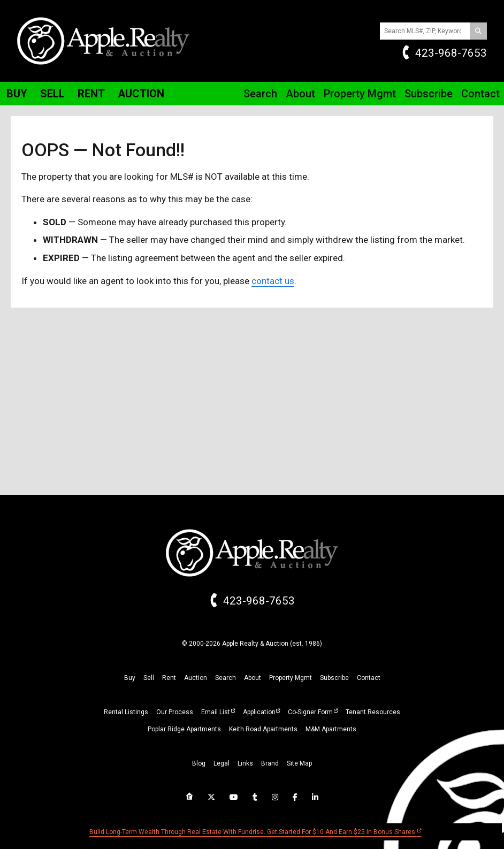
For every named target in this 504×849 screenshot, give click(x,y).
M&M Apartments (331, 729)
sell (149, 678)
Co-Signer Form (310, 712)
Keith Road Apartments (263, 729)
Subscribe (429, 94)
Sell (52, 94)
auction (196, 678)
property (291, 678)
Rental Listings (126, 712)
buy (130, 678)
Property (360, 94)
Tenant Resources (373, 712)
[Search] (478, 31)
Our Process (175, 712)
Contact (480, 94)
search (226, 678)
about (253, 678)
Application (259, 712)
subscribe (334, 678)
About (300, 94)
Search (260, 94)
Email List (216, 712)
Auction (141, 94)
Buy (17, 94)
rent (169, 678)
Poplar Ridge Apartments (184, 729)
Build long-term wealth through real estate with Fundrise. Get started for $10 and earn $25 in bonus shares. (253, 832)
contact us (273, 281)
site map (299, 763)
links (245, 763)
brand (270, 763)
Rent (91, 94)
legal (222, 763)
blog (199, 763)
